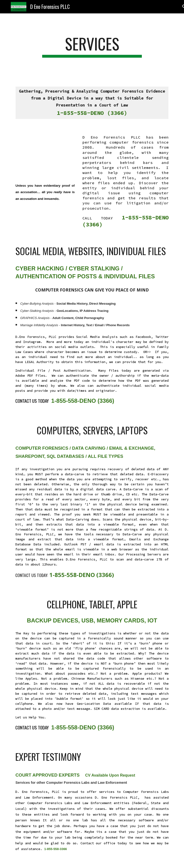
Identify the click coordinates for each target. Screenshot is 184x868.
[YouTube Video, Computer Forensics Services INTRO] (45, 154)
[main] (92, 46)
